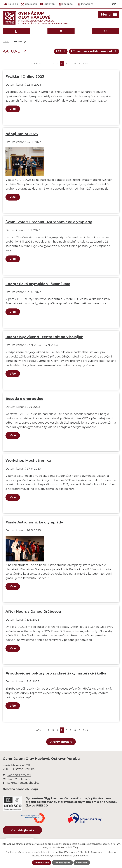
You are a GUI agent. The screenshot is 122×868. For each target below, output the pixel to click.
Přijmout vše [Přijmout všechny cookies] (42, 863)
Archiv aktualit (61, 742)
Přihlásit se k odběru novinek (94, 51)
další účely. (73, 847)
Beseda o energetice (24, 399)
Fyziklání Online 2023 (25, 76)
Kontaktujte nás (22, 830)
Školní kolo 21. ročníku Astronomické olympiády (49, 222)
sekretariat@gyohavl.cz (23, 783)
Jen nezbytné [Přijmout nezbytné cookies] (62, 863)
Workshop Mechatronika (28, 460)
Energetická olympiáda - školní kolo (38, 284)
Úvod (6, 41)
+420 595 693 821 (19, 775)
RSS (61, 51)
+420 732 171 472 (19, 779)
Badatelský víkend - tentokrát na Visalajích (44, 337)
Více (13, 109)
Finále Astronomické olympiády (34, 522)
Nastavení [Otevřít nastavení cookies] (82, 863)
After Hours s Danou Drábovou (33, 611)
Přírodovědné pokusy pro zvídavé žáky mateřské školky (56, 673)
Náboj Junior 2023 (22, 134)
